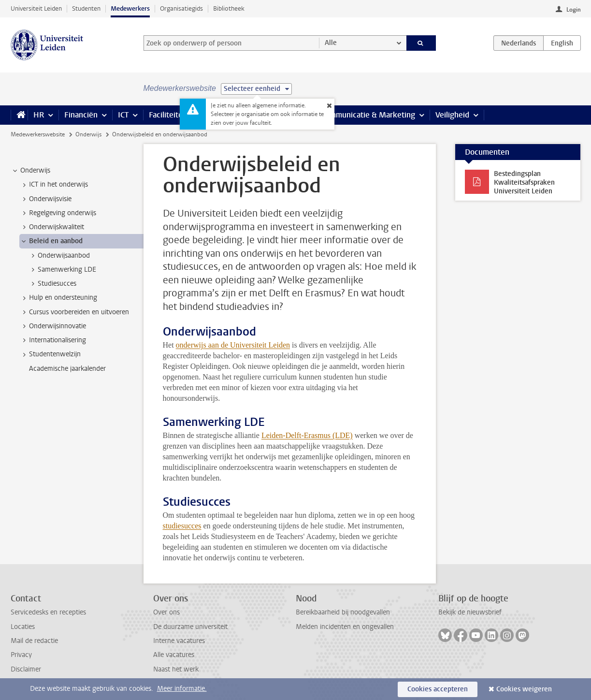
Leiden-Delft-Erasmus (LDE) (307, 435)
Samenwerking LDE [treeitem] (62, 270)
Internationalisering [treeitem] (53, 340)
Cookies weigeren (524, 689)
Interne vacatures (179, 641)
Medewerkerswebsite (38, 134)
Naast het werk (176, 669)
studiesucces (182, 526)
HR (39, 115)
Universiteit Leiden (36, 8)
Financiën (81, 115)
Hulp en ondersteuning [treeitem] (58, 298)
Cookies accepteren (438, 689)
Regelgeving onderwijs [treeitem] (58, 213)
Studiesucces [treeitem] (52, 284)
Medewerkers (130, 8)
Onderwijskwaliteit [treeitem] (52, 227)
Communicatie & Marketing (368, 115)
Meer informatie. (182, 689)
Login (574, 10)
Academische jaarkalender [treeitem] (67, 369)
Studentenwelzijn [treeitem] (50, 354)
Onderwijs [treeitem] (31, 171)
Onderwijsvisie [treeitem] (46, 199)
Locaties (23, 627)
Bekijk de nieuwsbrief (470, 612)
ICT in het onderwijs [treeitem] (54, 185)
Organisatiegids (181, 8)
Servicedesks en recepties (48, 612)
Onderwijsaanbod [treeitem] (59, 256)
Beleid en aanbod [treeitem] (51, 241)
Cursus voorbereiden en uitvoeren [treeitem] (74, 312)
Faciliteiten (168, 115)
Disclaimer (26, 669)
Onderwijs (88, 134)
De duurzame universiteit (190, 627)
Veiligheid (452, 115)
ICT (123, 115)
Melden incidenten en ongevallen (345, 627)
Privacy (21, 655)
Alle (331, 43)
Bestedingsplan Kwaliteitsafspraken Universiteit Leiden (524, 182)
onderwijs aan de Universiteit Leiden (233, 345)
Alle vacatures (174, 655)
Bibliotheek (229, 8)
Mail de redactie (34, 641)
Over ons (166, 612)
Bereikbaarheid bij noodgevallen (343, 612)
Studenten (86, 8)
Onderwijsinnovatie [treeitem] (53, 326)
